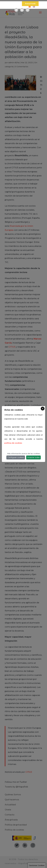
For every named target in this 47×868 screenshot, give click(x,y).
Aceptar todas (33, 457)
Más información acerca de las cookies (24, 454)
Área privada (30, 4)
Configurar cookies (16, 457)
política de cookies (13, 443)
